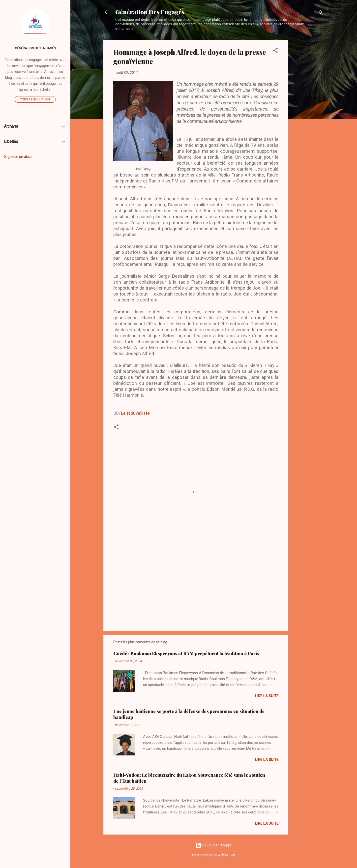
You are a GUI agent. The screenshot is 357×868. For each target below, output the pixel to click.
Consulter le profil (35, 99)
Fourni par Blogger (214, 845)
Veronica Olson (227, 855)
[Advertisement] (308, 114)
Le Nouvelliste (135, 413)
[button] (275, 51)
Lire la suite (267, 696)
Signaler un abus (18, 157)
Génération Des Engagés (150, 12)
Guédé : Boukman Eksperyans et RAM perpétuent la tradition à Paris (186, 654)
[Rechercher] (321, 14)
